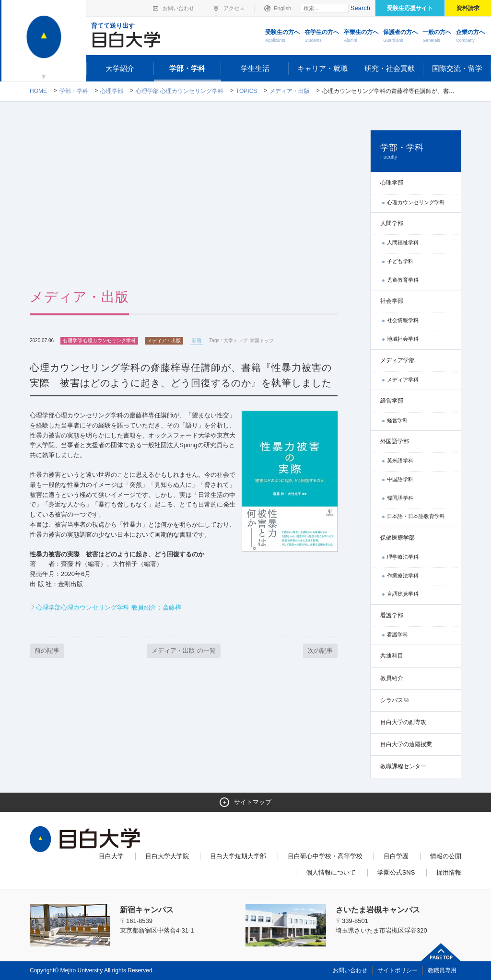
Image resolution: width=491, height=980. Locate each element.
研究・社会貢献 (390, 68)
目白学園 (396, 856)
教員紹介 (392, 678)
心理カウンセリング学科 (416, 202)
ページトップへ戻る (441, 952)
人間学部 (392, 223)
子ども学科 (400, 261)
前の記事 (47, 651)
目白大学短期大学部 (238, 856)
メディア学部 (397, 360)
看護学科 (397, 634)
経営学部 (392, 401)
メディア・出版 (290, 91)
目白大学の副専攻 (403, 722)
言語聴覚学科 (403, 594)
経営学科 (397, 420)
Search (360, 8)
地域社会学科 (403, 339)
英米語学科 (400, 461)
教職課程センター (403, 766)
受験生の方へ (282, 36)
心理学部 (112, 91)
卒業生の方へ (361, 36)
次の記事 (320, 651)
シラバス (392, 700)
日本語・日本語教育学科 (416, 516)
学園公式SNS (396, 872)
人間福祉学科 (403, 242)
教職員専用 (442, 970)
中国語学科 (400, 479)
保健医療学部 (397, 538)
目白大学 (111, 856)
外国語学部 (395, 441)
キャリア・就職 (322, 68)
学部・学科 (187, 68)
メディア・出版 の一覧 (184, 651)
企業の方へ (470, 36)
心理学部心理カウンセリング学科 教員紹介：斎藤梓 (109, 607)
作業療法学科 (403, 576)
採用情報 (449, 872)
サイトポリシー (397, 970)
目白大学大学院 (167, 856)
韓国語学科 (400, 498)
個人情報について (331, 872)
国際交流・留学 (457, 68)
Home (38, 91)
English (282, 8)
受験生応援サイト (410, 8)
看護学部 (392, 615)
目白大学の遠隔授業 (406, 744)
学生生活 (255, 68)
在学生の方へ (322, 36)
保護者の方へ (400, 36)
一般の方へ (437, 36)
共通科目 (392, 656)
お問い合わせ (178, 8)
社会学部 (392, 301)
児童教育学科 (403, 280)
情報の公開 (446, 856)
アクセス (234, 8)
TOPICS (246, 91)
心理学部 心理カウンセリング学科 (180, 91)
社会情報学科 (403, 320)
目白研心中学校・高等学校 (325, 856)
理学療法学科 (403, 557)
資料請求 (468, 8)
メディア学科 (403, 380)
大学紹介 (120, 68)
